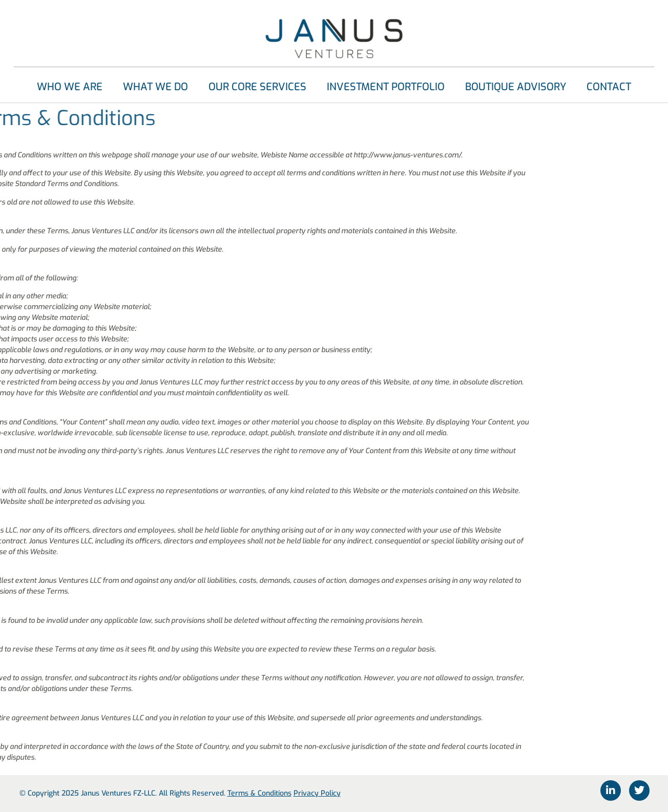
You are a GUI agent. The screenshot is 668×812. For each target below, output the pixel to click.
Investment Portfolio (386, 87)
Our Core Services (257, 87)
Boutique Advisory (516, 87)
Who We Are (70, 87)
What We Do (155, 87)
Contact (609, 87)
